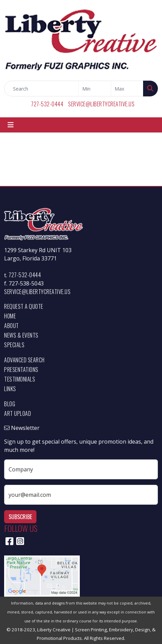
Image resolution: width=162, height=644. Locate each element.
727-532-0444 (47, 104)
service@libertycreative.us (101, 104)
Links (10, 389)
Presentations (21, 370)
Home (10, 316)
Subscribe (20, 517)
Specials (14, 345)
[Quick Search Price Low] (95, 89)
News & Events (21, 335)
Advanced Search (24, 360)
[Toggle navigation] (11, 125)
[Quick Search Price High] (127, 89)
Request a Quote (24, 306)
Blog (10, 404)
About (12, 326)
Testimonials (20, 379)
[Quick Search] (41, 89)
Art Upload (18, 413)
